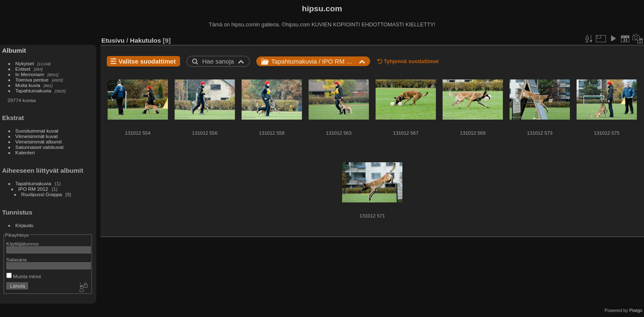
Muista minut (24, 276)
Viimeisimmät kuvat (37, 136)
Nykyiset (25, 63)
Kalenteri (25, 152)
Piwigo (636, 310)
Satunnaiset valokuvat (40, 147)
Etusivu (113, 40)
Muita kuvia (28, 85)
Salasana (17, 259)
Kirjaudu (24, 225)
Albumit (14, 50)
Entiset (23, 69)
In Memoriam (30, 74)
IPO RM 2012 (33, 189)
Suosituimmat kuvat (37, 131)
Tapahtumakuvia (33, 91)
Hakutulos (145, 40)
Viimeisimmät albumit (39, 142)
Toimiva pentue (32, 80)
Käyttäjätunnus (23, 244)
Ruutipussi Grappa (42, 194)
